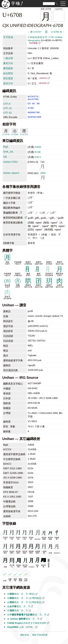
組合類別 (8, 73)
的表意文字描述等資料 (27, 627)
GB (5, 160)
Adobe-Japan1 (11, 177)
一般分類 (8, 58)
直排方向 (8, 83)
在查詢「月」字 (19, 610)
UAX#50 (43, 83)
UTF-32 (7, 115)
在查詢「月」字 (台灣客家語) (24, 606)
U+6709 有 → (58, 32)
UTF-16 (7, 110)
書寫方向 (8, 63)
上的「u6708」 (21, 631)
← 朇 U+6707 (34, 32)
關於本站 (25, 639)
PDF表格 (33, 43)
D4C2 (38, 161)
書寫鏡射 (8, 68)
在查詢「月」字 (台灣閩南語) (24, 602)
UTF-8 (7, 105)
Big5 (6, 150)
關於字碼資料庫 (40, 639)
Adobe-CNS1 (11, 166)
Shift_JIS (8, 155)
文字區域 (8, 37)
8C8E (38, 156)
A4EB (38, 151)
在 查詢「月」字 (23, 623)
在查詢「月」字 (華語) (21, 598)
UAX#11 (43, 78)
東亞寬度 (8, 78)
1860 (43, 180)
